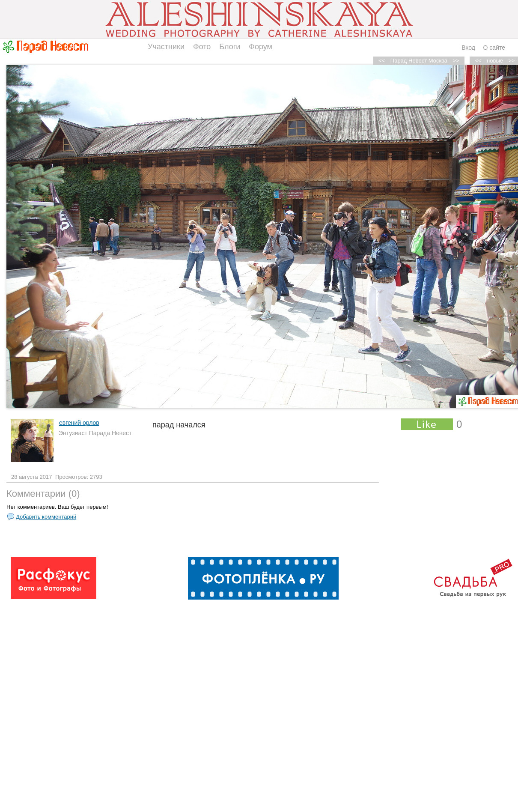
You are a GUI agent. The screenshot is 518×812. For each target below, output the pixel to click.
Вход (468, 48)
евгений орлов (79, 423)
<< (478, 61)
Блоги (230, 47)
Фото (202, 47)
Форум (260, 47)
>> (456, 61)
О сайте (494, 48)
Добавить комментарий (46, 517)
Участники (166, 47)
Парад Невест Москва (419, 61)
